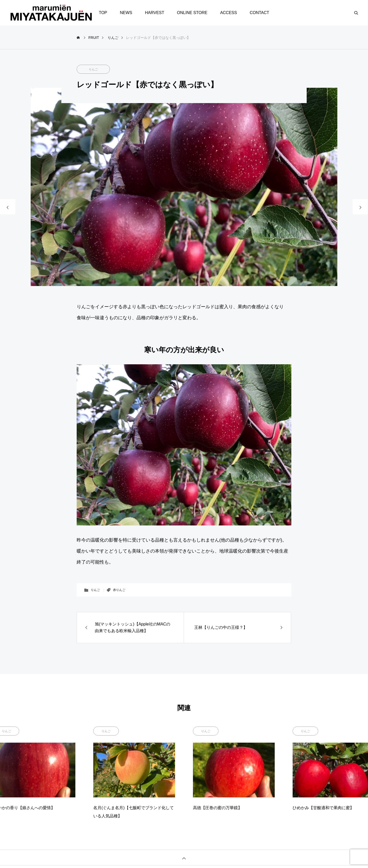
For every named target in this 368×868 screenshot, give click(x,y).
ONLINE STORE (192, 13)
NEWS (126, 13)
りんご (93, 69)
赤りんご (119, 590)
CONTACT (259, 13)
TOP (103, 13)
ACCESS (228, 13)
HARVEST (154, 13)
